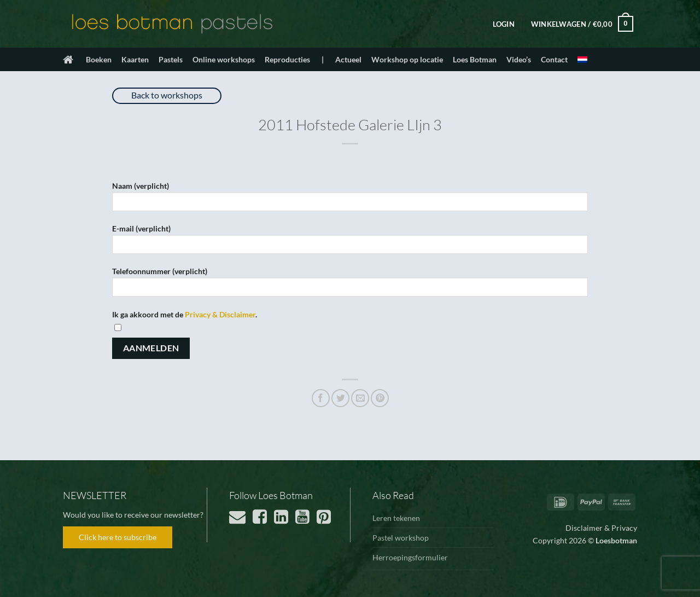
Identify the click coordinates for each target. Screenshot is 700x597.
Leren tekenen (396, 518)
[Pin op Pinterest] (380, 398)
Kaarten (135, 59)
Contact (554, 59)
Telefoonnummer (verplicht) (350, 285)
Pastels (171, 59)
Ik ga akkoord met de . (350, 315)
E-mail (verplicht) (350, 243)
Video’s (519, 59)
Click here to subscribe (118, 537)
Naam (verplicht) (350, 200)
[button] (504, 24)
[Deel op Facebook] (321, 398)
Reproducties (287, 59)
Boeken (99, 59)
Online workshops (224, 59)
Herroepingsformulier (410, 557)
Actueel (348, 59)
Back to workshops (167, 95)
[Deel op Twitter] (340, 398)
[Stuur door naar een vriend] (360, 398)
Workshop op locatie (407, 59)
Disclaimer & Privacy (601, 528)
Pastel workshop (401, 538)
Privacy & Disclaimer (220, 314)
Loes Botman (475, 59)
